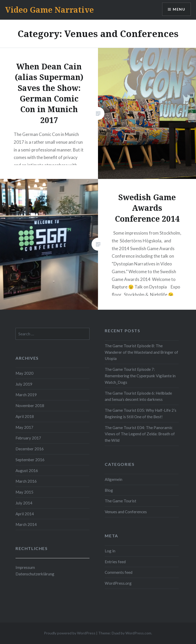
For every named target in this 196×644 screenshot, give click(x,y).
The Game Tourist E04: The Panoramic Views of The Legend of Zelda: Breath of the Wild (140, 434)
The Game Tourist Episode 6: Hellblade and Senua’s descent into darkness (138, 396)
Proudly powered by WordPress (70, 633)
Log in (110, 551)
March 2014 (26, 524)
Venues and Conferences (126, 512)
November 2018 (30, 406)
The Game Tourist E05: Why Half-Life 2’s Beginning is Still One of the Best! (141, 413)
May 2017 (24, 427)
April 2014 (25, 514)
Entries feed (115, 562)
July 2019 (24, 384)
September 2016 (30, 460)
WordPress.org (118, 583)
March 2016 (26, 481)
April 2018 (25, 416)
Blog (109, 490)
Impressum (25, 567)
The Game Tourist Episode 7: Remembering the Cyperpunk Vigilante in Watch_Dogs (140, 376)
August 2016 (27, 471)
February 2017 (28, 438)
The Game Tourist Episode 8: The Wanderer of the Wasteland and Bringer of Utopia (141, 352)
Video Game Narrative (50, 10)
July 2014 (24, 503)
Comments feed (119, 572)
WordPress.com (138, 633)
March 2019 (26, 395)
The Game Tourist (120, 501)
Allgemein (114, 479)
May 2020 (24, 373)
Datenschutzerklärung (35, 574)
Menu (179, 9)
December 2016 (30, 449)
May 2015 (24, 492)
